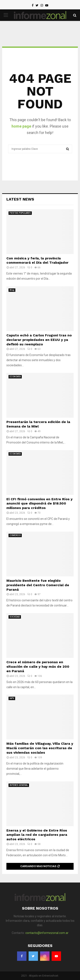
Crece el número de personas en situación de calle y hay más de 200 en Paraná (38, 667)
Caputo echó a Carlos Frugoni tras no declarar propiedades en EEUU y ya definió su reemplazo (39, 340)
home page (21, 126)
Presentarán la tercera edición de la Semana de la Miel (38, 424)
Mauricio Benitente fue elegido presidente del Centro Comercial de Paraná (38, 585)
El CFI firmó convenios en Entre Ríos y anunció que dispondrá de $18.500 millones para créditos (39, 504)
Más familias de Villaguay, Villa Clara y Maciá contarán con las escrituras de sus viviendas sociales (40, 748)
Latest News (20, 199)
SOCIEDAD (15, 617)
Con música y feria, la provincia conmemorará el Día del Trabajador (37, 260)
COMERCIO (15, 535)
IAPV (12, 698)
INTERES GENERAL (19, 785)
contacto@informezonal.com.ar (47, 933)
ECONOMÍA (15, 377)
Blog (12, 290)
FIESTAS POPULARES (20, 213)
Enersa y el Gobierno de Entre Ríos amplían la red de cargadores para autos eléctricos (37, 835)
